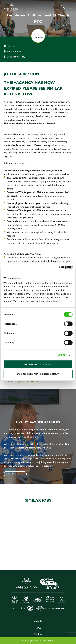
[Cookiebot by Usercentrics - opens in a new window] (59, 268)
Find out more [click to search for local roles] (15, 474)
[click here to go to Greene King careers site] (38, 594)
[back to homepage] (11, 7)
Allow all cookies (38, 364)
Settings (62, 355)
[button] (63, 7)
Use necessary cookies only (38, 374)
